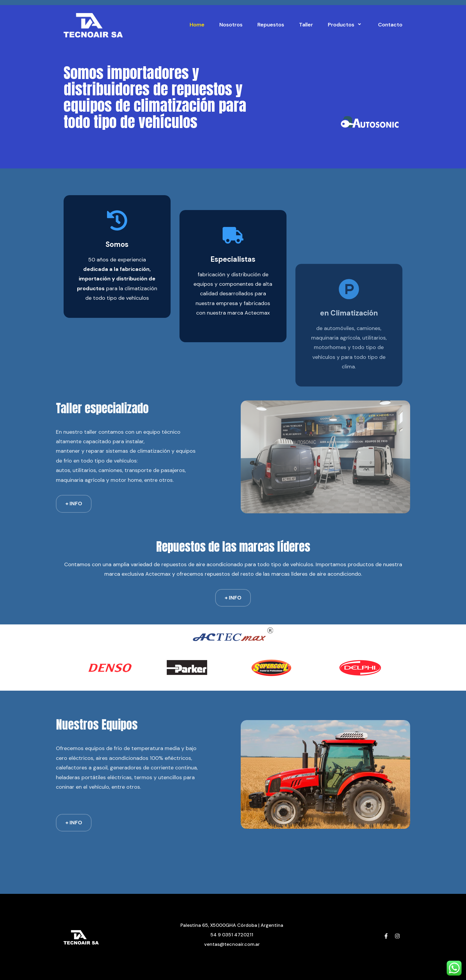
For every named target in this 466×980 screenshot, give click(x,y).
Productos (345, 25)
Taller (306, 25)
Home (197, 25)
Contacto (390, 25)
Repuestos (271, 25)
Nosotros (231, 25)
